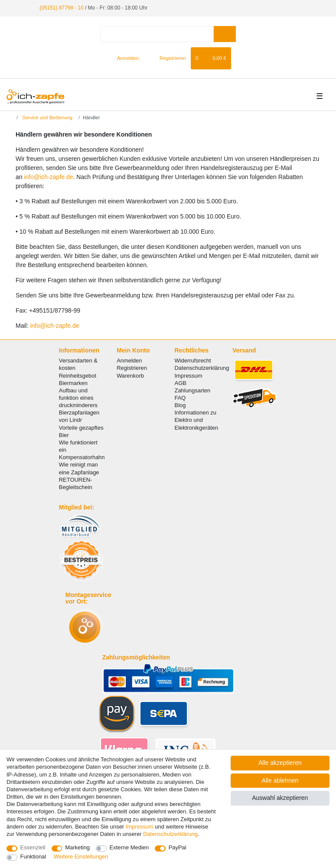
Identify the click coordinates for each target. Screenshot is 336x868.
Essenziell (33, 847)
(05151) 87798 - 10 (61, 8)
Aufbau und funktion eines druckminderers (78, 398)
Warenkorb (130, 375)
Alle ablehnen (280, 780)
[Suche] (225, 34)
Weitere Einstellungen (81, 857)
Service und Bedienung (47, 117)
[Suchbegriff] (157, 34)
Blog (180, 405)
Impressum (189, 375)
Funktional (33, 857)
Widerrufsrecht (193, 361)
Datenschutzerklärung (202, 368)
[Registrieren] (168, 58)
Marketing (77, 847)
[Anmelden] (124, 58)
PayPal (178, 847)
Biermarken (73, 383)
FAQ (180, 398)
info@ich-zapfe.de (48, 177)
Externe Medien (129, 847)
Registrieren (132, 368)
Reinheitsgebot (78, 375)
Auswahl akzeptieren (280, 798)
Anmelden (129, 361)
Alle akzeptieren (280, 763)
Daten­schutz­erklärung (170, 834)
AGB (181, 383)
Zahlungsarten (193, 390)
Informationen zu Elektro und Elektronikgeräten (197, 420)
